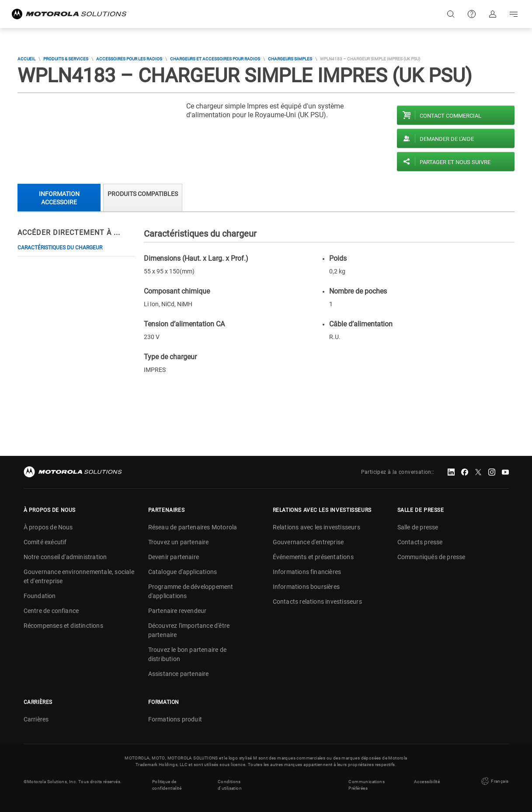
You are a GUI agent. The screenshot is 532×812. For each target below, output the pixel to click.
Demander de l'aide (447, 139)
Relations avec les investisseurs (316, 527)
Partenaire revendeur (177, 611)
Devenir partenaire (174, 557)
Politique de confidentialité (167, 785)
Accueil (26, 59)
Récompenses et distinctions (63, 626)
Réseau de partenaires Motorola (193, 527)
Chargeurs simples (290, 59)
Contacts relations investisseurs (317, 602)
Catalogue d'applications (183, 572)
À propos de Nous (48, 527)
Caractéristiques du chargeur (60, 248)
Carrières (36, 719)
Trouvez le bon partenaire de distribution (188, 654)
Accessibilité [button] (427, 782)
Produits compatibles (143, 194)
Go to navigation (514, 14)
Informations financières (307, 572)
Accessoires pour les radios (129, 59)
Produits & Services (66, 59)
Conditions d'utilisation (230, 785)
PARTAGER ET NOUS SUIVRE (455, 162)
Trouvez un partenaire (179, 542)
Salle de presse (418, 527)
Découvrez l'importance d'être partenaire (189, 630)
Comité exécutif (45, 542)
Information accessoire (59, 198)
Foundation (40, 596)
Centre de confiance (51, 611)
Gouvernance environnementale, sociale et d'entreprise (79, 576)
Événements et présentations (313, 557)
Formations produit (175, 719)
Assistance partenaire (179, 674)
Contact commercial (450, 116)
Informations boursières (306, 587)
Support (472, 14)
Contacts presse (420, 542)
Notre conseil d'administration (65, 557)
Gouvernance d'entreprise (308, 542)
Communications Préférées (367, 785)
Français (494, 781)
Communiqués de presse (431, 557)
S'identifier (493, 14)
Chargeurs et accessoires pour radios (215, 59)
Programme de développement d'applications (191, 591)
